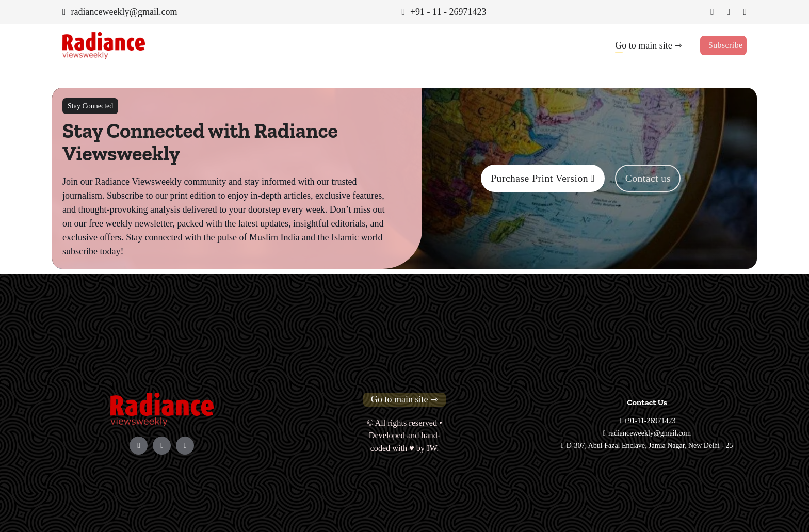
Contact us (649, 178)
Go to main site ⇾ (648, 45)
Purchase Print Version (542, 178)
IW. (433, 448)
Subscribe (725, 45)
